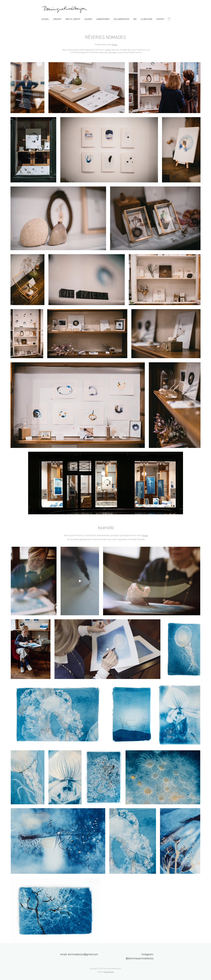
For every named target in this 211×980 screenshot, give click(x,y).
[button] (88, 19)
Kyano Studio (109, 972)
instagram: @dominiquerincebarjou (140, 956)
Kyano (115, 44)
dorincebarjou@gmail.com (83, 954)
